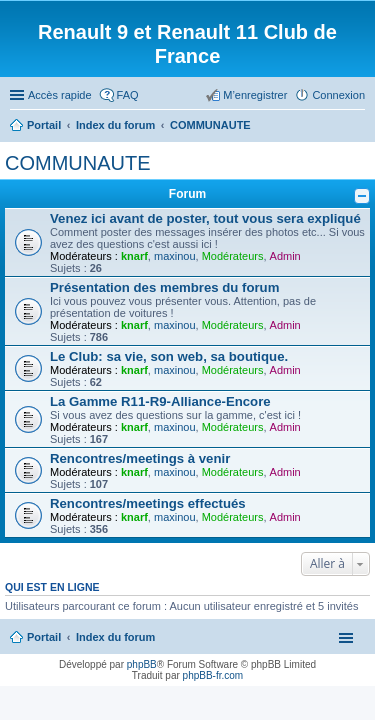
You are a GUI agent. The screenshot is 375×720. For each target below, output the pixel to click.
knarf (134, 256)
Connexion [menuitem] (338, 95)
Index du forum (115, 637)
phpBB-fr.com (213, 675)
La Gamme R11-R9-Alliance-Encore (160, 401)
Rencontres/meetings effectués (148, 503)
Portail (44, 125)
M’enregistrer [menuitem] (255, 95)
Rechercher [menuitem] (357, 127)
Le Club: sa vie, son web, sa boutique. (169, 356)
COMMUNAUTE (78, 163)
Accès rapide (60, 95)
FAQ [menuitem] (128, 95)
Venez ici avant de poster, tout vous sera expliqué (205, 218)
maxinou (175, 256)
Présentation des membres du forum (164, 287)
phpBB (142, 664)
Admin (285, 256)
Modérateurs (233, 256)
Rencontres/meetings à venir (140, 458)
